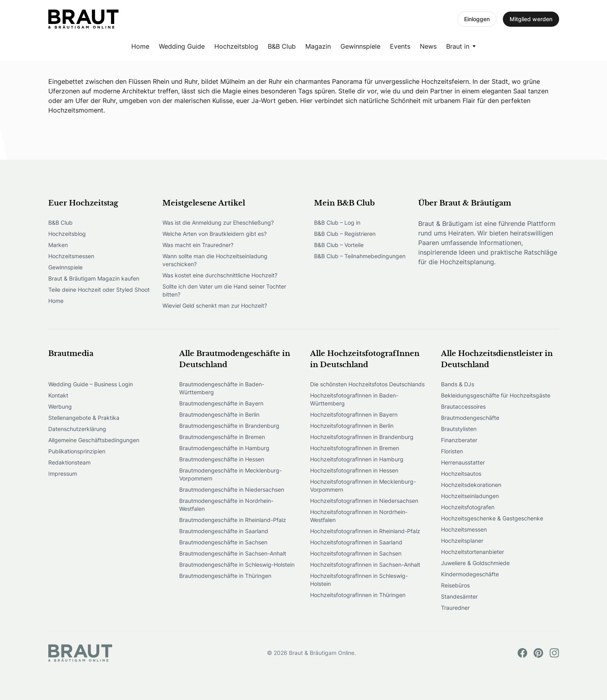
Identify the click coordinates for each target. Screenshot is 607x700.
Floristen (452, 451)
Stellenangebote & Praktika (84, 418)
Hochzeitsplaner (462, 541)
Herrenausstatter (463, 462)
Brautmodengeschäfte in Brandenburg (229, 426)
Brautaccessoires (463, 406)
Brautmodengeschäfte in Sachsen (223, 542)
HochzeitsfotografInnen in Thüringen (358, 595)
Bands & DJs (458, 384)
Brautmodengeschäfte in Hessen (222, 459)
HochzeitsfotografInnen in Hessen (354, 470)
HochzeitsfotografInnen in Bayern (354, 414)
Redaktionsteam (69, 462)
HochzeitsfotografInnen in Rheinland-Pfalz (365, 531)
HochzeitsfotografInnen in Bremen (355, 448)
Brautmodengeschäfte (470, 418)
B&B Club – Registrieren (345, 234)
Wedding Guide (182, 46)
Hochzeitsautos (461, 474)
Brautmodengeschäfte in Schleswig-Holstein (237, 565)
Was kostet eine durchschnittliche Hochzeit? (220, 275)
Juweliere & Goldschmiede (475, 563)
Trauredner (455, 608)
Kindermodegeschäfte (470, 574)
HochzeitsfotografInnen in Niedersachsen (364, 501)
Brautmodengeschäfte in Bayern (221, 403)
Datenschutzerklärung (77, 429)
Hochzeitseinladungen (470, 496)
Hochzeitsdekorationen (471, 485)
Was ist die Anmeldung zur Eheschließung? (218, 222)
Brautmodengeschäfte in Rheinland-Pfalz (233, 520)
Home (140, 46)
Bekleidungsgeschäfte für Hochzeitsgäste (496, 395)
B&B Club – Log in (337, 222)
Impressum (63, 474)
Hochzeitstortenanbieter (473, 552)
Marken (58, 245)
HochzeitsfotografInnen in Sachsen (356, 553)
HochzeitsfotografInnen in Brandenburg (362, 437)
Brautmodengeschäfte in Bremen (222, 437)
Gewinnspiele (360, 46)
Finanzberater (459, 440)
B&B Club (282, 46)
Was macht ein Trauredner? (198, 245)
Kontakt (58, 395)
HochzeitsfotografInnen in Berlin (352, 426)
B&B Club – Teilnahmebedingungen (360, 256)
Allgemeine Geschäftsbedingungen (94, 440)
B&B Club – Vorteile (339, 245)
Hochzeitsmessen (71, 256)
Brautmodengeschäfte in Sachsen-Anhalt (233, 553)
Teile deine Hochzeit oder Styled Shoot (99, 290)
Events (400, 46)
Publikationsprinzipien (77, 451)
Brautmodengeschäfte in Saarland (224, 531)
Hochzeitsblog (236, 46)
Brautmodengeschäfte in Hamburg (224, 448)
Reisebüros (455, 585)
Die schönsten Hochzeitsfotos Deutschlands (367, 384)
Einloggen (477, 19)
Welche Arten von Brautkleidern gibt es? (215, 234)
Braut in (458, 46)
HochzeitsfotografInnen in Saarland (356, 542)
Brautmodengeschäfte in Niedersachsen (232, 489)
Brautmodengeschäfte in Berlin (219, 414)
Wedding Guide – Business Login (91, 384)
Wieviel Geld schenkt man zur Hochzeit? (215, 306)
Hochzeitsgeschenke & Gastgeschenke (492, 518)
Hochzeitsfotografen (468, 507)
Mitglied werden (531, 19)
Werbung (60, 406)
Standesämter (459, 596)
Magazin (318, 46)
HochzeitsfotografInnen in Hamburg (357, 459)
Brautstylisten (459, 429)
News (428, 46)
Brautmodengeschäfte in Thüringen (225, 576)
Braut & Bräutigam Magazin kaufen (94, 278)
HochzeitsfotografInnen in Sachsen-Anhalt (365, 565)
